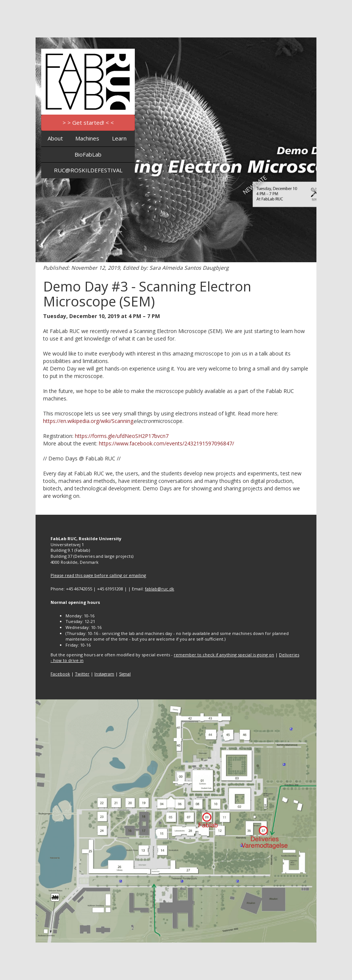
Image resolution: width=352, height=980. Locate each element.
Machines (87, 138)
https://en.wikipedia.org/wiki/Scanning (88, 421)
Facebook (60, 674)
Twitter (82, 674)
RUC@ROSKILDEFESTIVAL (88, 170)
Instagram (104, 674)
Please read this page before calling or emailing (98, 575)
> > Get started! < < (88, 122)
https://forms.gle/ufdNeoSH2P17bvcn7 (122, 436)
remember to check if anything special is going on (224, 655)
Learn (119, 138)
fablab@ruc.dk (160, 589)
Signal (125, 674)
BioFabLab (88, 154)
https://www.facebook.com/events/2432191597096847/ (166, 443)
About (55, 138)
